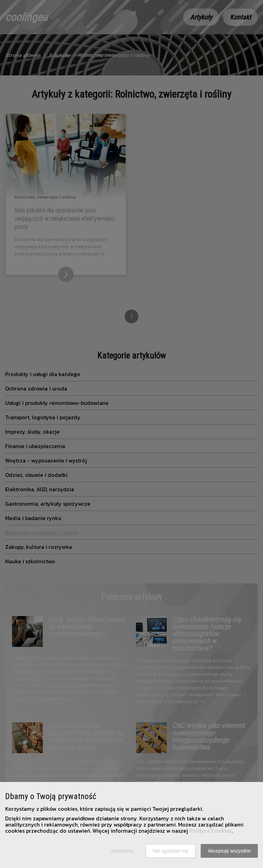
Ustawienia (122, 851)
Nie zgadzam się (171, 851)
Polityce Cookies (210, 831)
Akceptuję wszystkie (229, 851)
